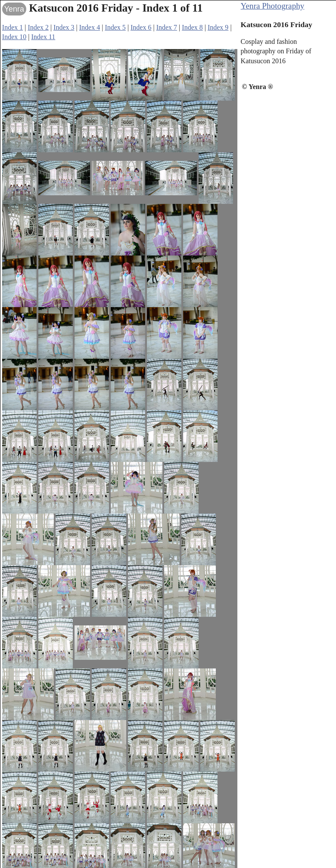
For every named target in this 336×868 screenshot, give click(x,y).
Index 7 (167, 27)
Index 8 (192, 27)
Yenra (14, 9)
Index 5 (115, 27)
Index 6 (141, 27)
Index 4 (90, 27)
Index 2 (38, 27)
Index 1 (12, 27)
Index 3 (64, 27)
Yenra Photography (273, 6)
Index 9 (218, 27)
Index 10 (14, 37)
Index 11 (43, 37)
